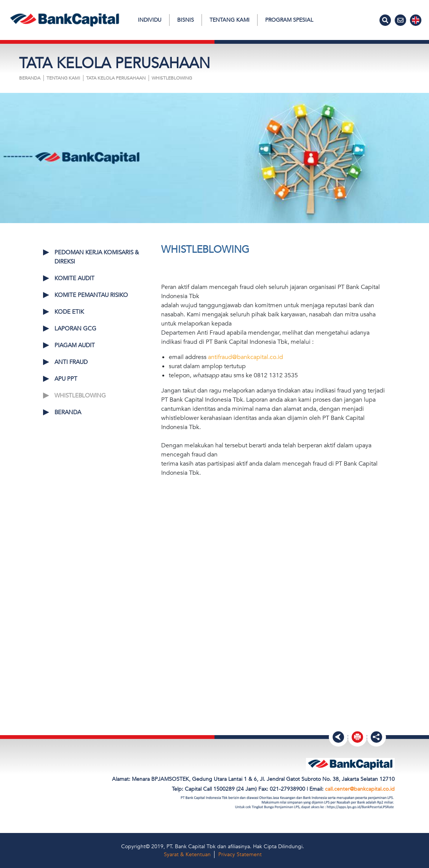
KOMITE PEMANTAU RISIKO (91, 295)
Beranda (30, 78)
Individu (150, 20)
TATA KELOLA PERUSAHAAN (116, 78)
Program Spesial (289, 20)
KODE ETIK (69, 312)
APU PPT (66, 379)
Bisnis (186, 20)
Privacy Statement (240, 854)
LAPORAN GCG (75, 329)
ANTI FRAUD (71, 362)
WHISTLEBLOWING (172, 78)
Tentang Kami (230, 20)
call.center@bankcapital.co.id (360, 789)
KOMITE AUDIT (74, 278)
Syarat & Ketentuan (187, 854)
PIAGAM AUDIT (75, 345)
